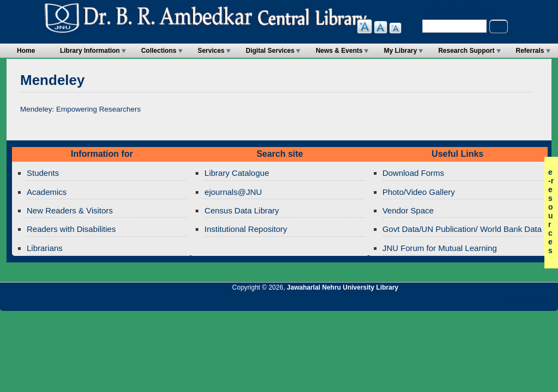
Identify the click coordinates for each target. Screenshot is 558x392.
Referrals (530, 51)
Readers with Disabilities (71, 229)
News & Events (339, 51)
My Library (400, 51)
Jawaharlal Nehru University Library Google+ (460, 302)
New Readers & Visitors (70, 210)
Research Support (466, 51)
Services (211, 51)
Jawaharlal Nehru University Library (342, 287)
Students (43, 173)
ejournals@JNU (233, 192)
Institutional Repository (246, 229)
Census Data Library (242, 210)
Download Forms (413, 173)
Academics (47, 192)
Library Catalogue (236, 173)
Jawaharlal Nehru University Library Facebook (498, 302)
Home (26, 51)
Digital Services (270, 51)
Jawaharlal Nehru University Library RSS (423, 302)
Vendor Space (408, 210)
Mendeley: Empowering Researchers (80, 109)
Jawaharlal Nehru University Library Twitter (479, 302)
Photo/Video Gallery (419, 192)
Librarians (45, 248)
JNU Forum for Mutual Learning (440, 248)
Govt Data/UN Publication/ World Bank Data (462, 229)
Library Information (90, 51)
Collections (159, 51)
